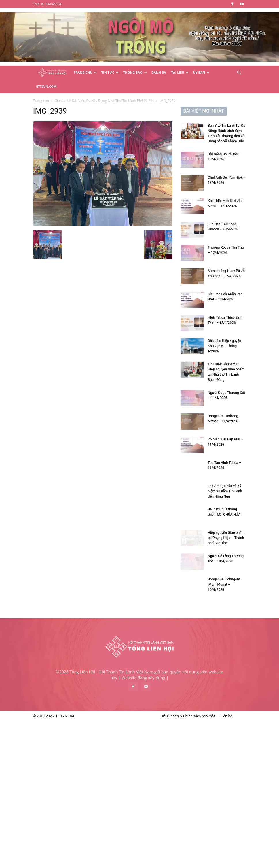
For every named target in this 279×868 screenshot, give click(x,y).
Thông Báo (135, 72)
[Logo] (52, 73)
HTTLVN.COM (46, 86)
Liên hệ (226, 716)
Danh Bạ (159, 72)
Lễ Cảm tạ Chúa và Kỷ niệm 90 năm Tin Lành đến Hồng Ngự (225, 491)
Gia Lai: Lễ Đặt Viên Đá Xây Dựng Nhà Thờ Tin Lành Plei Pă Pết (104, 101)
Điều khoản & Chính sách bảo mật (188, 716)
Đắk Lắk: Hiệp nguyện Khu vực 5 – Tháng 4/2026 (225, 346)
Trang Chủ (85, 72)
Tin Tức (110, 72)
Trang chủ (41, 101)
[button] (239, 73)
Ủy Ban (201, 72)
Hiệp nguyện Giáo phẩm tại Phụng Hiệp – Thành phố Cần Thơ (226, 538)
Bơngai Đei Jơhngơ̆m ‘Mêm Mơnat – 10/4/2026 (224, 585)
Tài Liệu (180, 72)
